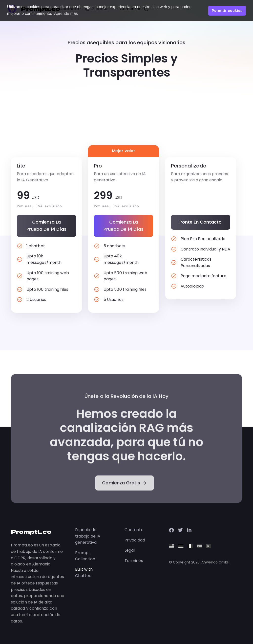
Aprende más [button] (66, 13)
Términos (134, 561)
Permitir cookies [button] (227, 11)
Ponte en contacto (200, 222)
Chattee (83, 576)
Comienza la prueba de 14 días (46, 226)
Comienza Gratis (124, 501)
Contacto (134, 530)
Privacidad (135, 540)
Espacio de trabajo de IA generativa (88, 536)
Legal (130, 550)
